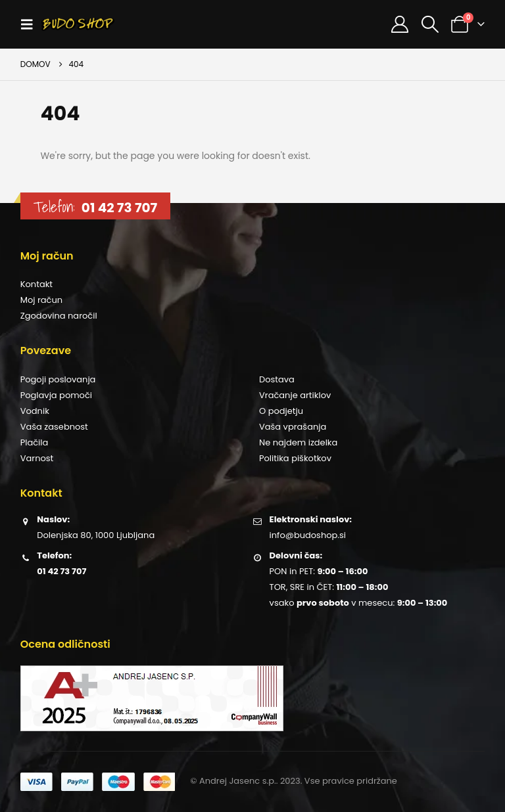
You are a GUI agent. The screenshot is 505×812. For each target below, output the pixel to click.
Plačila (35, 442)
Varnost (37, 458)
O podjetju (281, 411)
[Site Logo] (78, 24)
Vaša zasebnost (54, 427)
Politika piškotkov (295, 458)
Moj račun (41, 300)
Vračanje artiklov (295, 395)
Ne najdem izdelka (298, 442)
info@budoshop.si (308, 535)
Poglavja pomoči (56, 395)
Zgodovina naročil (59, 316)
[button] (31, 24)
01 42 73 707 (119, 208)
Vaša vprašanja (293, 427)
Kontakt (36, 284)
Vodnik (35, 411)
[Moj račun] (400, 24)
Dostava (277, 379)
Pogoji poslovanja (58, 379)
